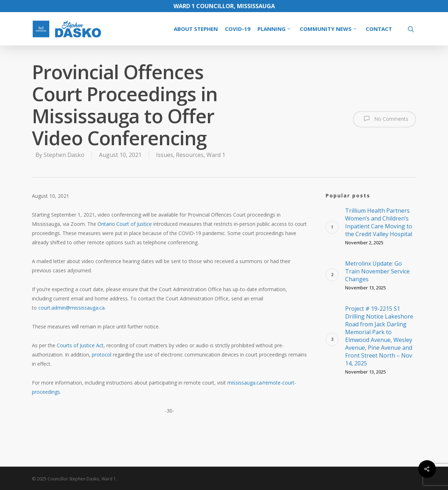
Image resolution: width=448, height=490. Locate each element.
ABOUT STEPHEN (196, 29)
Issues (165, 155)
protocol (102, 355)
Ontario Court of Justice (125, 224)
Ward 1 (216, 155)
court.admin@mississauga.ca (71, 308)
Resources (190, 155)
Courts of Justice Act (80, 345)
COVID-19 (238, 29)
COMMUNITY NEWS (328, 29)
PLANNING (274, 29)
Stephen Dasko (64, 155)
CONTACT (379, 29)
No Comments (385, 119)
